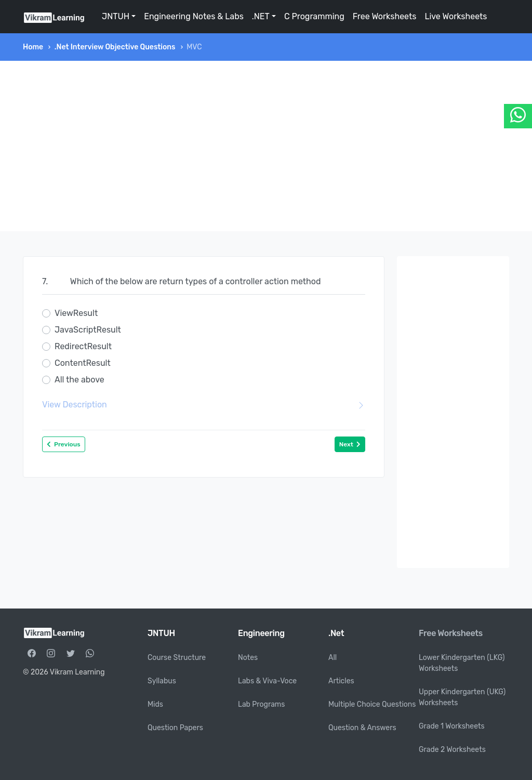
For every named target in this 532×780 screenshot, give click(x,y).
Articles (341, 681)
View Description (204, 405)
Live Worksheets (456, 16)
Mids (155, 704)
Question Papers (175, 728)
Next (350, 444)
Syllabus (162, 681)
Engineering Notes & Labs (194, 16)
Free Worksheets (385, 16)
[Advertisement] (266, 146)
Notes (248, 658)
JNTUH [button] (116, 16)
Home (33, 47)
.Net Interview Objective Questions (115, 47)
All (332, 658)
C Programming (314, 16)
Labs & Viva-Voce (267, 681)
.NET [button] (261, 16)
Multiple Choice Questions (372, 704)
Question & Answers (362, 728)
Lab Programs (261, 704)
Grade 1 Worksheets (452, 726)
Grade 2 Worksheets (452, 750)
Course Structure (177, 658)
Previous (64, 444)
